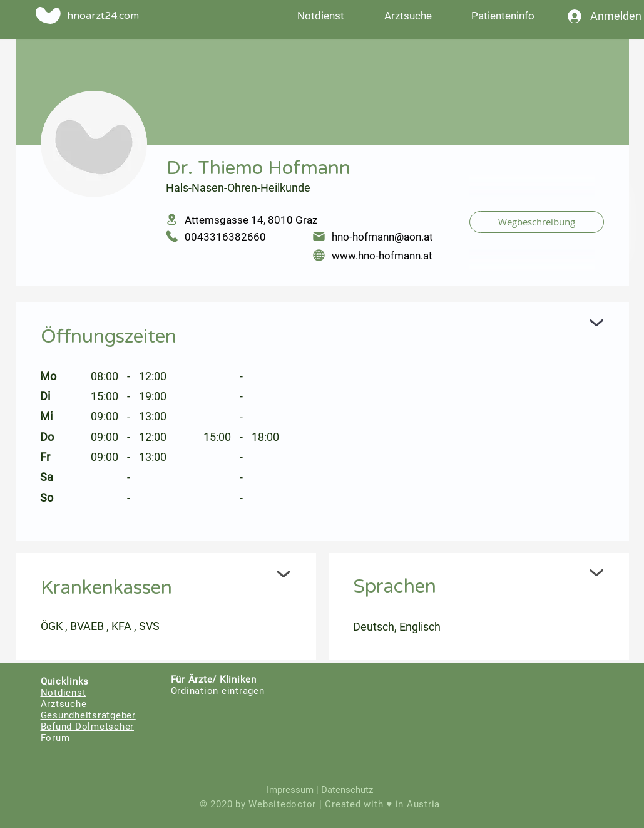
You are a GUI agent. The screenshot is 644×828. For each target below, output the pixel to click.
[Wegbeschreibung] (537, 222)
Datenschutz (347, 790)
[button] (503, 16)
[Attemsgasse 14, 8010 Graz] (309, 220)
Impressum (290, 790)
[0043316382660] (233, 236)
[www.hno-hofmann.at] (385, 255)
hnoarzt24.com (103, 16)
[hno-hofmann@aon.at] (385, 236)
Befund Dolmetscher (88, 727)
